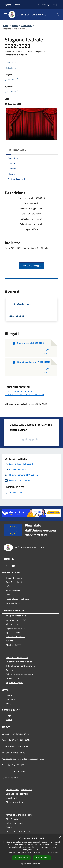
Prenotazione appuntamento (19, 790)
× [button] (60, 837)
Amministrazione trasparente (19, 815)
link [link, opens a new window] (57, 852)
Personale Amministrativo (18, 599)
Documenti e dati (14, 603)
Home (6, 26)
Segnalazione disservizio (17, 794)
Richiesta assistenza (15, 802)
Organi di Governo (14, 578)
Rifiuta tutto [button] (42, 858)
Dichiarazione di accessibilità (19, 831)
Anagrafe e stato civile (16, 616)
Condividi (11, 63)
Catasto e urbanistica (15, 637)
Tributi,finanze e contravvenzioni (21, 666)
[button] (31, 864)
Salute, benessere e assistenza (20, 674)
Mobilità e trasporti (15, 645)
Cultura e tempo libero (16, 620)
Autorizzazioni (12, 678)
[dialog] (31, 851)
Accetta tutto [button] (21, 858)
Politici (9, 595)
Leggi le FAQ (12, 798)
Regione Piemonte (12, 5)
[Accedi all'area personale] (47, 5)
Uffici (8, 586)
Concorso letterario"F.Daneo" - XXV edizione (24, 395)
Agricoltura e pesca (15, 683)
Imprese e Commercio (16, 628)
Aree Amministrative (15, 582)
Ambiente (10, 670)
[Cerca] (57, 15)
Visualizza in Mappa (31, 266)
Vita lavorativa (13, 624)
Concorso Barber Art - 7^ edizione (20, 391)
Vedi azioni (12, 68)
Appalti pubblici (13, 632)
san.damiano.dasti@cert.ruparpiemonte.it (25, 759)
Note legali (11, 827)
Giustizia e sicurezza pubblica (19, 662)
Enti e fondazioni (14, 590)
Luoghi (9, 715)
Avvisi (9, 704)
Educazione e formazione (17, 658)
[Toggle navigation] (5, 14)
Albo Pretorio (12, 819)
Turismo (10, 641)
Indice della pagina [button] (17, 150)
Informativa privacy (15, 823)
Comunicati (26, 26)
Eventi (9, 720)
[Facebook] (6, 566)
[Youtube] (13, 566)
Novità (15, 26)
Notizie (9, 695)
